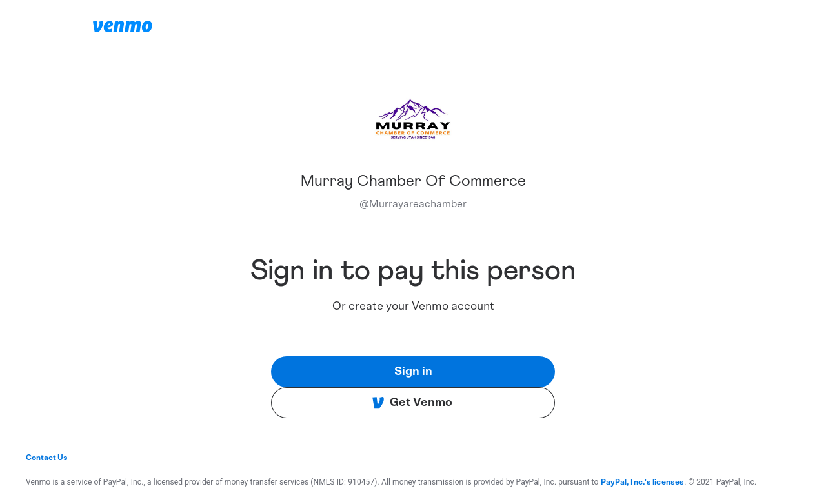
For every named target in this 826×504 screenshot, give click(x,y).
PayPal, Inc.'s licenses (643, 482)
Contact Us (47, 458)
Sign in (413, 372)
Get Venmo (412, 403)
